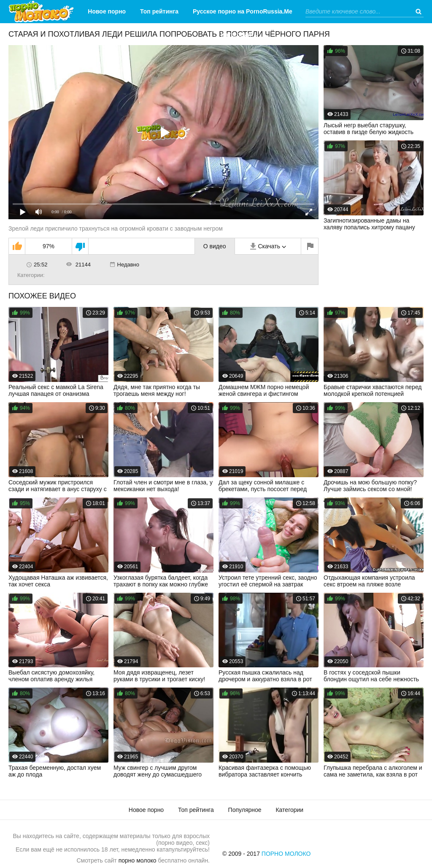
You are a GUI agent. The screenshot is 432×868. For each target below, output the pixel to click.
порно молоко (138, 860)
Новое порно (107, 11)
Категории (236, 35)
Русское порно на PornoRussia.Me (243, 11)
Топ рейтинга (159, 11)
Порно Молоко (286, 854)
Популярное (245, 810)
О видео (215, 246)
